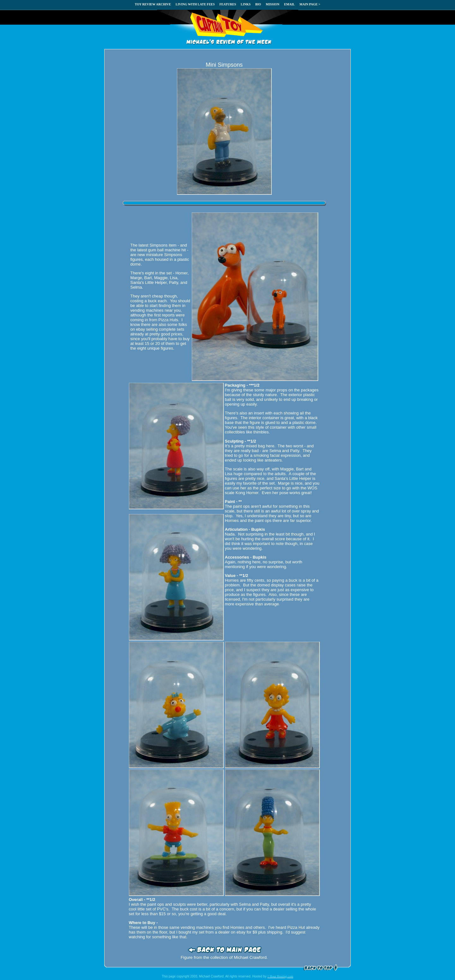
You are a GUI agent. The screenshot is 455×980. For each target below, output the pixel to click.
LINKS (246, 4)
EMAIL (289, 4)
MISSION (273, 4)
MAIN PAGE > (310, 4)
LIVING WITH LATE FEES (195, 4)
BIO (258, 4)
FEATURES (228, 4)
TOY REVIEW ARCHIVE (153, 4)
